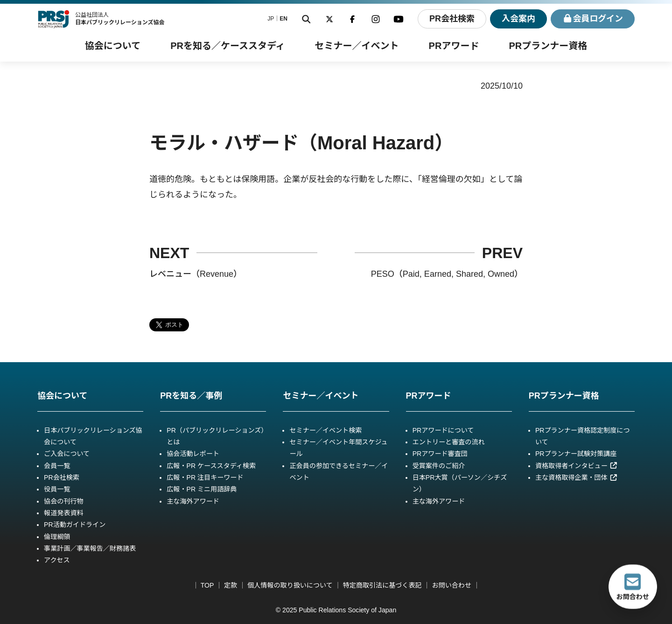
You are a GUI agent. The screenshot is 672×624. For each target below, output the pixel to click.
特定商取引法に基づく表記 (382, 585)
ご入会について (67, 454)
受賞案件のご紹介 (439, 466)
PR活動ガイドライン (75, 525)
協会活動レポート (193, 454)
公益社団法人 (120, 19)
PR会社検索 (451, 19)
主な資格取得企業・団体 (576, 477)
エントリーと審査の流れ (449, 442)
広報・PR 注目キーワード (205, 477)
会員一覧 (57, 466)
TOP (207, 585)
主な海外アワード (193, 501)
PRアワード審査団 (440, 454)
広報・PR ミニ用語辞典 (202, 489)
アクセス (57, 560)
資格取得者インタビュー (576, 466)
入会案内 (518, 19)
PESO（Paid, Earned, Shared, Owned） (447, 274)
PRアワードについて (443, 430)
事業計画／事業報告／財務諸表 (90, 548)
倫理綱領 (57, 537)
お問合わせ (633, 587)
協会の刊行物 (63, 501)
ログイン (593, 19)
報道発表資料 (63, 513)
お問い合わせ (452, 585)
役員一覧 (57, 489)
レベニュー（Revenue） (196, 274)
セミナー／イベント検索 (325, 430)
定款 (231, 585)
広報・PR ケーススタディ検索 (211, 466)
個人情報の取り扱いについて (290, 585)
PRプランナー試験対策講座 (576, 454)
